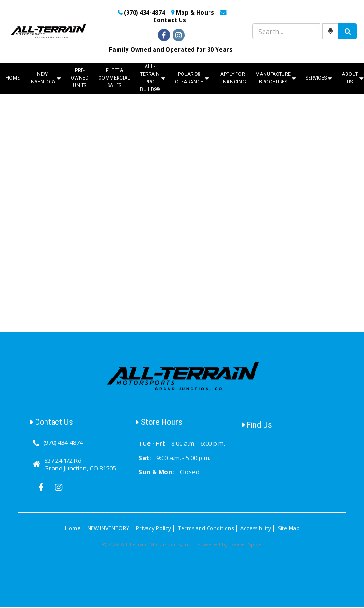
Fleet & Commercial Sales (114, 78)
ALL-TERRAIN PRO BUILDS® (153, 78)
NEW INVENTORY (45, 78)
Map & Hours (195, 13)
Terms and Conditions (206, 528)
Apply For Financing (232, 78)
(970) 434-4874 (144, 13)
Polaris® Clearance (192, 78)
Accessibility (256, 528)
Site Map (289, 528)
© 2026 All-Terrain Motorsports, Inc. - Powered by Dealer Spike (182, 544)
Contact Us (170, 20)
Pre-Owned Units (80, 78)
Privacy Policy (154, 528)
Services (319, 78)
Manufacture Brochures (276, 78)
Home (13, 78)
